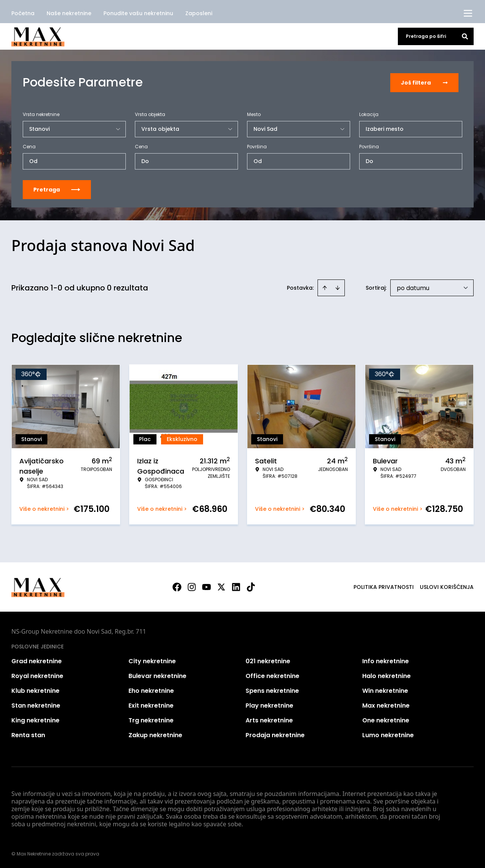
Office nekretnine (272, 675)
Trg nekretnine (151, 720)
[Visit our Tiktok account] (251, 586)
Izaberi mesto (385, 128)
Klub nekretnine (35, 690)
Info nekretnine (386, 660)
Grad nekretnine (37, 660)
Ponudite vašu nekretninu (138, 13)
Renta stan (28, 734)
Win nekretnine (385, 690)
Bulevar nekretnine (157, 675)
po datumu (413, 287)
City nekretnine (152, 660)
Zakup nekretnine (155, 734)
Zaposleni (199, 13)
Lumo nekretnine (388, 734)
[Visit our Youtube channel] (207, 586)
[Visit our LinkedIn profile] (236, 586)
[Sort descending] (338, 287)
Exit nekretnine (151, 705)
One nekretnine (386, 720)
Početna (23, 13)
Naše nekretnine (69, 13)
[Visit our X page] (221, 586)
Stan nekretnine (36, 705)
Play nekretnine (269, 705)
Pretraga (57, 189)
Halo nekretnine (386, 675)
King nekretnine (35, 720)
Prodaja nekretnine (275, 734)
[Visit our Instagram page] (192, 586)
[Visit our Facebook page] (177, 586)
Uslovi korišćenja (447, 586)
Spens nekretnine (272, 690)
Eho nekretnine (151, 690)
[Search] (465, 36)
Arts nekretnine (269, 720)
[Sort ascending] (325, 287)
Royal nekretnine (37, 675)
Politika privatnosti (384, 586)
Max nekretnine (386, 705)
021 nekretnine (268, 660)
